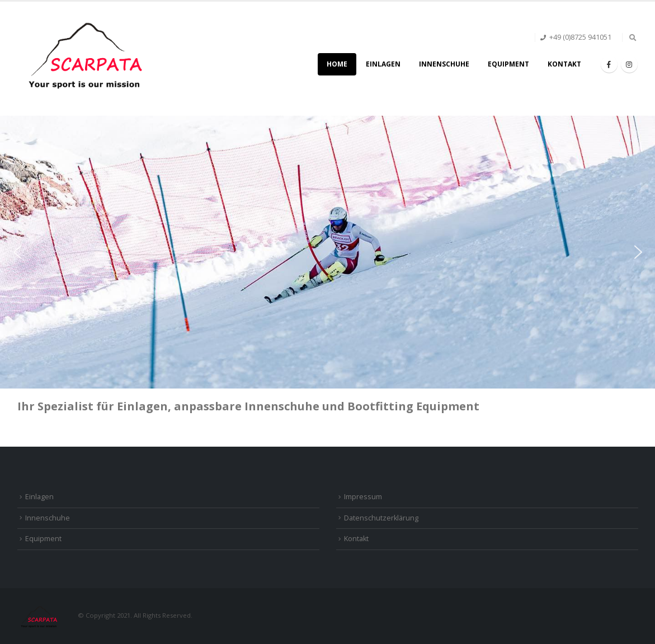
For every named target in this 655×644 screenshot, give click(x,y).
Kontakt (564, 64)
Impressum (363, 497)
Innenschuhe (444, 64)
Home (337, 64)
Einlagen (383, 64)
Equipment (508, 64)
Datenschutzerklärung (381, 518)
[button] (17, 252)
